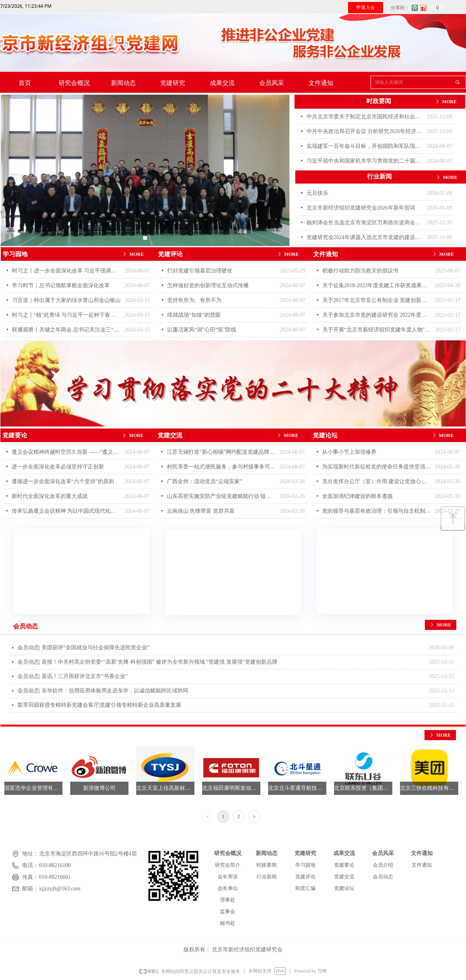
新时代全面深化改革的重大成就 (50, 496)
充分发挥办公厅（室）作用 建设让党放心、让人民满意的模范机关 (377, 481)
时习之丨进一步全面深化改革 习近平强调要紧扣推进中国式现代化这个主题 (67, 271)
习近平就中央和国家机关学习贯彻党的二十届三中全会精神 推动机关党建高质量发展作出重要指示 (365, 161)
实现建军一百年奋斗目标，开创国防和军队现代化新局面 (365, 146)
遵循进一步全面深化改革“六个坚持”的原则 (63, 481)
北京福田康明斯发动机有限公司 (231, 788)
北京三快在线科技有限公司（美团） (429, 788)
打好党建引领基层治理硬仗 (200, 271)
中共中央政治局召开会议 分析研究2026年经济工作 (365, 131)
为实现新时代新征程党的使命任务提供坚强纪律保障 (377, 467)
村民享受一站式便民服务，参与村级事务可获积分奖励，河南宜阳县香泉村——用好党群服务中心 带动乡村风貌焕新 (221, 467)
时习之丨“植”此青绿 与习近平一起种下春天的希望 (67, 315)
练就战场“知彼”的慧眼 (194, 315)
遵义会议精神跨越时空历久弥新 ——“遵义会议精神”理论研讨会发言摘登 (66, 452)
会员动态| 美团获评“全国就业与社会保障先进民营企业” (84, 648)
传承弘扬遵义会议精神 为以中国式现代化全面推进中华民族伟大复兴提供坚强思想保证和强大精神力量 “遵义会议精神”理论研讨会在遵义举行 (66, 511)
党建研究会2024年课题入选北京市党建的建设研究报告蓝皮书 (365, 237)
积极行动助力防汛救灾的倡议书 (360, 271)
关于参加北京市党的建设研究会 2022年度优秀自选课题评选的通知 (377, 315)
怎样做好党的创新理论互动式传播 (208, 285)
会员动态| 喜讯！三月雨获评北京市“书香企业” (73, 676)
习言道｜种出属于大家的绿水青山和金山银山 (66, 300)
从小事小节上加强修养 (349, 452)
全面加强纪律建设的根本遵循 (357, 496)
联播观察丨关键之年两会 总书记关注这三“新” (67, 330)
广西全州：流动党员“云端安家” (204, 481)
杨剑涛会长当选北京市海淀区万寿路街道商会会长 (365, 223)
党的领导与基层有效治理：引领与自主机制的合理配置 (377, 511)
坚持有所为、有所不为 (194, 300)
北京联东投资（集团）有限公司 (363, 788)
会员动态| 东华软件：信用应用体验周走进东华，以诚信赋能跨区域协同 (103, 691)
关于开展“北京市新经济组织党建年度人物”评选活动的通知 (377, 330)
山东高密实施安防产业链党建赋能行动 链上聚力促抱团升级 (221, 496)
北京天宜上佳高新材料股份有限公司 (165, 788)
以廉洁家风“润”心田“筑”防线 (202, 330)
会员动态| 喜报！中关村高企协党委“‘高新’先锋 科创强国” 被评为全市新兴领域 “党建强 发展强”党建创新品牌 (147, 662)
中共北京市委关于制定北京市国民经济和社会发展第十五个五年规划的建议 (365, 117)
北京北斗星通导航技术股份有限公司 (297, 788)
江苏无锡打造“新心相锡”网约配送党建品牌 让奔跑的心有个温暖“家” (221, 452)
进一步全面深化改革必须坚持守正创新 (58, 467)
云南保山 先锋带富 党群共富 (201, 511)
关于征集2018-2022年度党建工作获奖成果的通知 (377, 285)
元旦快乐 (317, 193)
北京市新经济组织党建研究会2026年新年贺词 (361, 208)
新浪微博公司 (99, 788)
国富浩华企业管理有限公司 (33, 788)
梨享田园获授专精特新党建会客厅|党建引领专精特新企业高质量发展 (100, 705)
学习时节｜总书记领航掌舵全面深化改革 (61, 285)
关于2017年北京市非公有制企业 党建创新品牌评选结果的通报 (377, 300)
